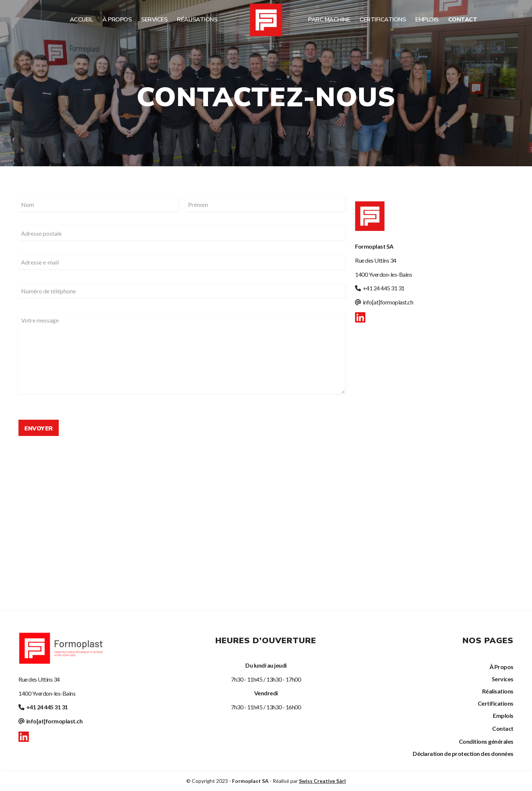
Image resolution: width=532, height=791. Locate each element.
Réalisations (498, 691)
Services (503, 679)
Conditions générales (486, 741)
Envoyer (39, 429)
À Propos (502, 667)
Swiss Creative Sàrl (322, 781)
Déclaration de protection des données (463, 754)
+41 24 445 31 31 (384, 288)
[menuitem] (81, 20)
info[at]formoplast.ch (388, 302)
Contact (503, 728)
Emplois (503, 715)
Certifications (496, 703)
